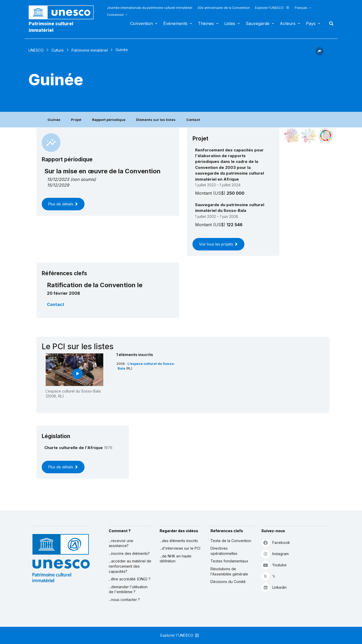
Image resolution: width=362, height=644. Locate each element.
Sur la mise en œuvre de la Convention (102, 171)
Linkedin (274, 587)
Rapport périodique (109, 120)
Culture (58, 50)
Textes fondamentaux (229, 561)
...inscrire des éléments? (129, 553)
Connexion (115, 15)
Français (301, 8)
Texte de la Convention (231, 541)
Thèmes (206, 23)
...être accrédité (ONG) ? (130, 579)
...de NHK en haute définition (176, 559)
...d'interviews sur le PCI (180, 548)
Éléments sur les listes (156, 120)
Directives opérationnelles (224, 551)
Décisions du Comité (228, 582)
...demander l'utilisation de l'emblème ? (128, 589)
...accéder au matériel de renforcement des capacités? (130, 566)
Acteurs (288, 23)
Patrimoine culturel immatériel (51, 27)
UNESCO (36, 50)
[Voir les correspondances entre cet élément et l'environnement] (309, 136)
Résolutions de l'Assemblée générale (229, 571)
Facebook (276, 542)
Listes (230, 23)
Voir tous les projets (218, 244)
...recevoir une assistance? (121, 543)
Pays (311, 23)
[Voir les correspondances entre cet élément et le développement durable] (326, 136)
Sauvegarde (258, 23)
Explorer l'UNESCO (272, 8)
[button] (319, 54)
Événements (175, 23)
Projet (76, 120)
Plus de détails (63, 204)
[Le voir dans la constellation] (292, 136)
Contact (193, 120)
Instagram (275, 554)
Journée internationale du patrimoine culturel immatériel (150, 8)
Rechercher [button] (330, 23)
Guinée (54, 120)
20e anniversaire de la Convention (224, 8)
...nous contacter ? (124, 600)
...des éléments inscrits (179, 541)
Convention (141, 23)
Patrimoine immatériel (90, 50)
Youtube (274, 565)
